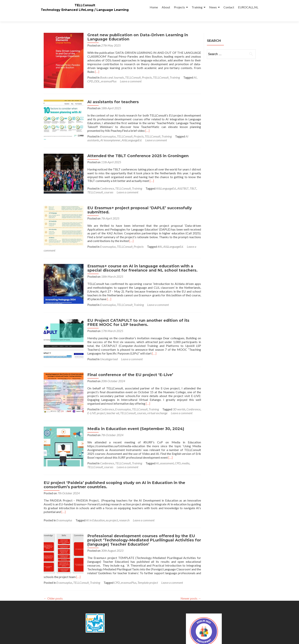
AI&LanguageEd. (75, 131)
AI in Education (95, 507)
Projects (179, 7)
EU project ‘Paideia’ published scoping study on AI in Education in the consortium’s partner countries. (114, 472)
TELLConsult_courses (99, 183)
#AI (116, 237)
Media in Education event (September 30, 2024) (134, 416)
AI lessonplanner (54, 131)
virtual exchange (114, 400)
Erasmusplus (106, 127)
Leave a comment (129, 74)
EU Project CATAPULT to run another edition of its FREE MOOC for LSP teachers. (143, 310)
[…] (88, 65)
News (213, 7)
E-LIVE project (53, 400)
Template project (148, 570)
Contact (229, 7)
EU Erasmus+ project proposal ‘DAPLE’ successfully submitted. (138, 201)
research (124, 507)
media (184, 450)
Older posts (53, 585)
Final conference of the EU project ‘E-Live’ (129, 362)
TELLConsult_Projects (137, 70)
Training (197, 7)
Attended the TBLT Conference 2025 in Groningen (136, 147)
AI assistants (191, 127)
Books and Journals (110, 70)
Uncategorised (65, 346)
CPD (88, 74)
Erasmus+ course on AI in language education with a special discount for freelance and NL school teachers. (141, 255)
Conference (105, 179)
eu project (112, 507)
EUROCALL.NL (248, 7)
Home (154, 7)
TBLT (191, 179)
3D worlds (177, 396)
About (166, 7)
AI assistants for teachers (111, 93)
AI (193, 70)
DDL (95, 74)
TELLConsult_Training (165, 70)
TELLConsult (85, 5)
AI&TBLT (181, 179)
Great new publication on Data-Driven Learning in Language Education (136, 30)
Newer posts (191, 585)
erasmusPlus (107, 74)
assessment (165, 450)
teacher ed (69, 400)
